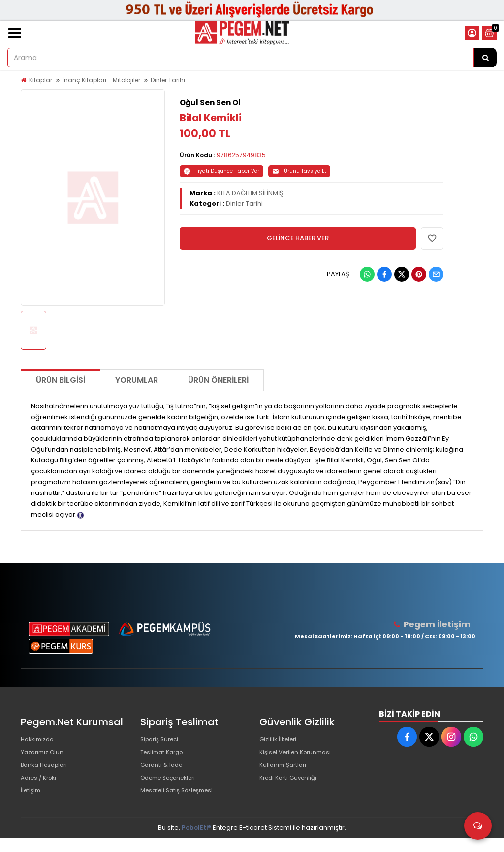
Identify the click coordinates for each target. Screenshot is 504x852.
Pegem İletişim (440, 624)
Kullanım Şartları (285, 771)
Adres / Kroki (41, 787)
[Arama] (485, 58)
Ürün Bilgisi (61, 380)
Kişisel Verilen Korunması (299, 756)
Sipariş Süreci (162, 740)
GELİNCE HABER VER (298, 238)
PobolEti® (196, 841)
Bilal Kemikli (211, 118)
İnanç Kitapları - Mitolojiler (101, 80)
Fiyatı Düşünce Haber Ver (221, 171)
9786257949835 (241, 155)
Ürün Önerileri (218, 380)
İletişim (32, 803)
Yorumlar (137, 380)
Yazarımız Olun (44, 756)
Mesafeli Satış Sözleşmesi (181, 803)
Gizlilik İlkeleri (280, 740)
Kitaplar (41, 80)
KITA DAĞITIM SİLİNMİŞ (250, 193)
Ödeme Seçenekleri (173, 787)
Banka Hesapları (47, 771)
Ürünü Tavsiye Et (299, 171)
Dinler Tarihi (168, 80)
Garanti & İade (163, 771)
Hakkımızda (39, 740)
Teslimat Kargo (164, 756)
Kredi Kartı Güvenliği (291, 787)
